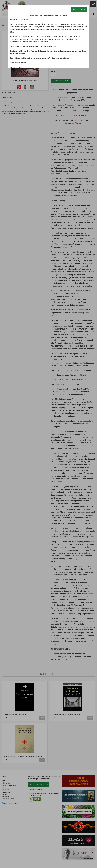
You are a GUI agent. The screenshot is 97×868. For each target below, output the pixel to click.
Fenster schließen (79, 9)
